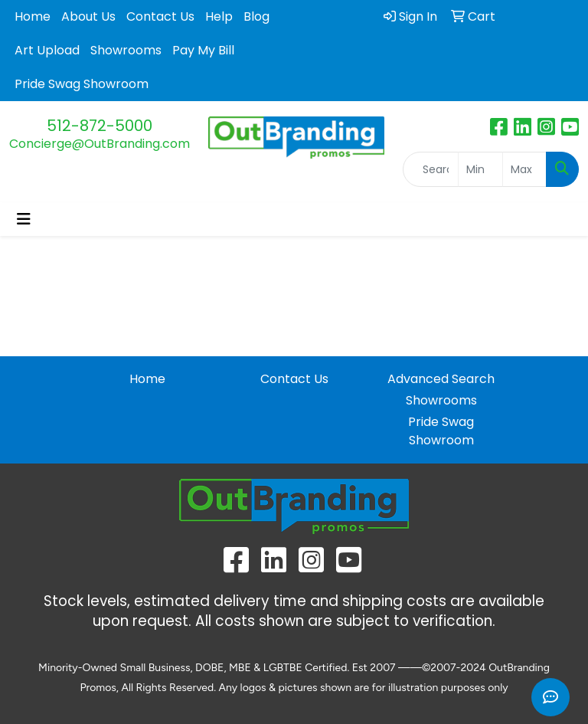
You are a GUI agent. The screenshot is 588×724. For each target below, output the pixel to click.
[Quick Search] (431, 169)
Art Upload (47, 50)
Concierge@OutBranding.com (100, 144)
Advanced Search (441, 379)
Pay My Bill (203, 50)
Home (33, 16)
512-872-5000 (100, 126)
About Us (88, 16)
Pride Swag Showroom (82, 84)
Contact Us (160, 16)
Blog (256, 16)
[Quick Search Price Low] (480, 169)
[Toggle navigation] (24, 219)
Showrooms (126, 50)
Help (219, 16)
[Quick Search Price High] (524, 169)
